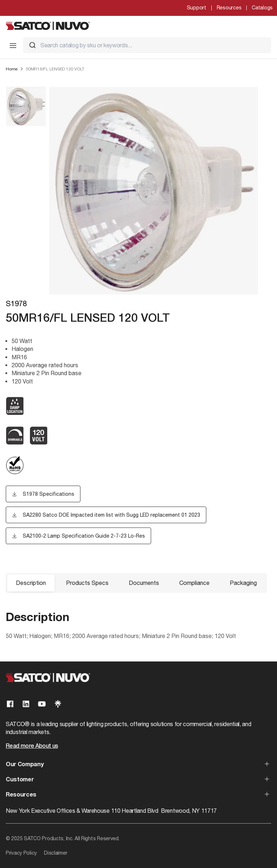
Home (12, 69)
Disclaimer (56, 853)
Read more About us (32, 746)
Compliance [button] (194, 583)
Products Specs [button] (87, 583)
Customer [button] (20, 780)
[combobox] (147, 45)
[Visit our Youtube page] (42, 704)
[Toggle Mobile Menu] (13, 45)
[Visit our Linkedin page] (26, 704)
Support (197, 8)
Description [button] (31, 583)
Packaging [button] (243, 583)
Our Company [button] (25, 765)
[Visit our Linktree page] (58, 704)
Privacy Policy (21, 853)
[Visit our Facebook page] (10, 704)
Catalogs (262, 8)
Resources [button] (21, 795)
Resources (229, 8)
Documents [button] (144, 583)
